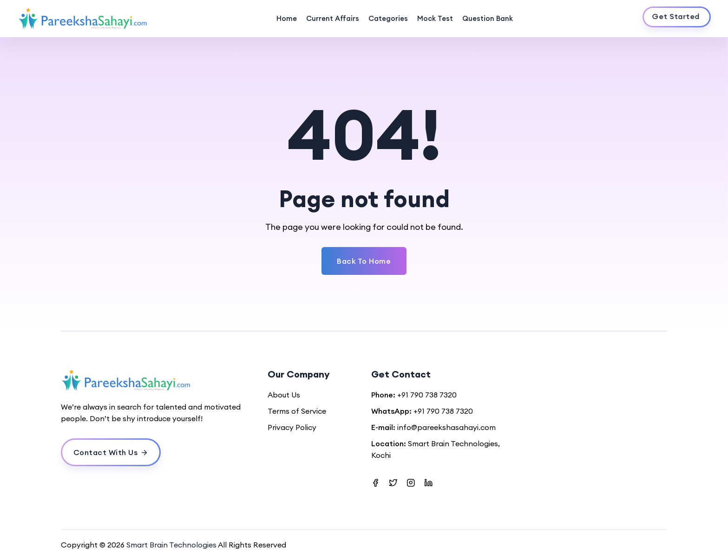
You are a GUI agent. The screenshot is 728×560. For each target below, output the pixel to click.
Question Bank (488, 18)
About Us (284, 395)
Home (287, 18)
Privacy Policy (292, 427)
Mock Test (435, 18)
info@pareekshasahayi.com (446, 427)
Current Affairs (333, 18)
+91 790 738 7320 (427, 395)
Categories (388, 18)
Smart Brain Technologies (171, 545)
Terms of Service (297, 411)
